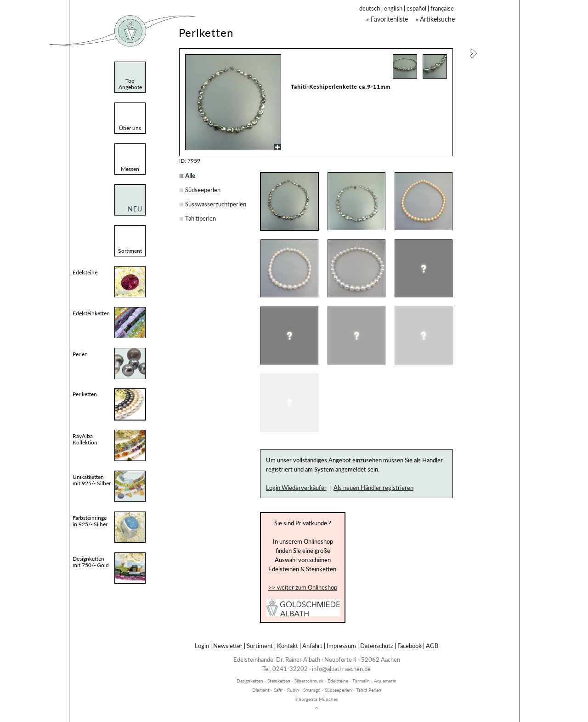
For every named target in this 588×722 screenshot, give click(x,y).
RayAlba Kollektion (85, 439)
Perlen (80, 354)
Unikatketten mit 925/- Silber (92, 480)
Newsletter (228, 646)
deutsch (370, 8)
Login (202, 646)
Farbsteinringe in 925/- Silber (90, 521)
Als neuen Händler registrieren (373, 488)
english (393, 8)
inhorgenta (317, 676)
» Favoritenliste (387, 19)
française (442, 8)
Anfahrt (312, 646)
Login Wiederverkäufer (296, 488)
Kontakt (288, 646)
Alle (190, 176)
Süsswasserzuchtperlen (216, 204)
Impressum (341, 646)
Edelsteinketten (91, 313)
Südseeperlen (203, 190)
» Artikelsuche (435, 19)
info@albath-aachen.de (341, 669)
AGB (432, 646)
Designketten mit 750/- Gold (91, 562)
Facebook (410, 646)
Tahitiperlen (201, 218)
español (416, 8)
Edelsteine (85, 272)
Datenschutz (377, 646)
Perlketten (85, 394)
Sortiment (260, 646)
